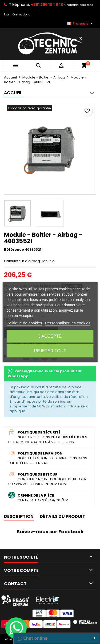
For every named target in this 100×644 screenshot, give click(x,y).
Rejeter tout (50, 351)
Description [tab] (19, 516)
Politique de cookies (24, 323)
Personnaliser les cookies (68, 323)
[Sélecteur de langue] (81, 24)
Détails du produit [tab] (63, 516)
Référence (14, 250)
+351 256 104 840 (47, 5)
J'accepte (50, 336)
